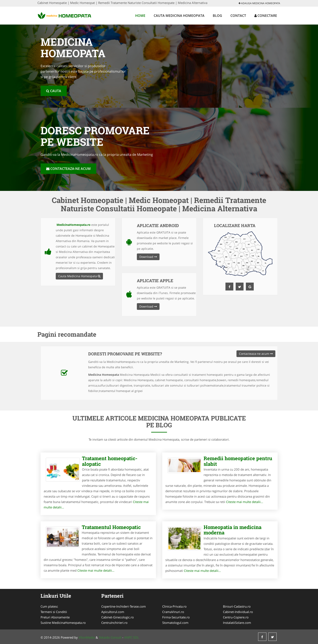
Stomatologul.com (175, 623)
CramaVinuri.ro (173, 612)
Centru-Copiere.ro (236, 617)
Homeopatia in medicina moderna (233, 530)
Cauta (54, 91)
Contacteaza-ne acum (68, 169)
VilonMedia (87, 637)
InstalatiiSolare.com (237, 623)
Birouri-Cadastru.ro (237, 606)
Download (148, 257)
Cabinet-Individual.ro (238, 612)
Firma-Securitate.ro (176, 617)
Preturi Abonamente (55, 617)
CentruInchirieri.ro (114, 623)
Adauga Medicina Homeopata (259, 3)
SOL (136, 637)
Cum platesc (49, 606)
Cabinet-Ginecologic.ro (118, 617)
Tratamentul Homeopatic (111, 527)
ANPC (128, 637)
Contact (238, 16)
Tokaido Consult (110, 637)
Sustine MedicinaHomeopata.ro (63, 623)
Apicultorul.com (113, 612)
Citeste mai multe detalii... (245, 502)
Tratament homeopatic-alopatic (110, 461)
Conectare (266, 16)
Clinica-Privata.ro (174, 606)
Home (140, 16)
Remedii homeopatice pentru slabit (238, 461)
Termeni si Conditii (54, 612)
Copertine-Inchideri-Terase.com (124, 606)
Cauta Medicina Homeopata (179, 16)
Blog (217, 16)
